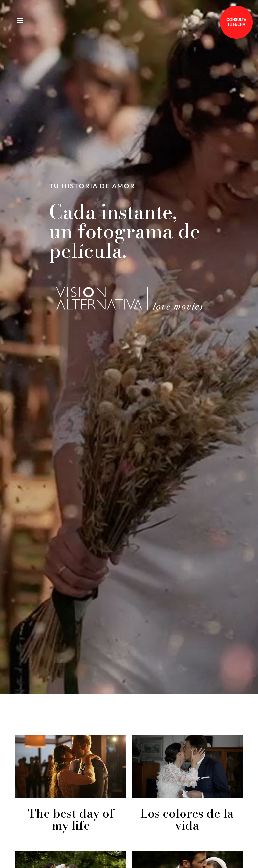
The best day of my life (71, 819)
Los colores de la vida (187, 819)
